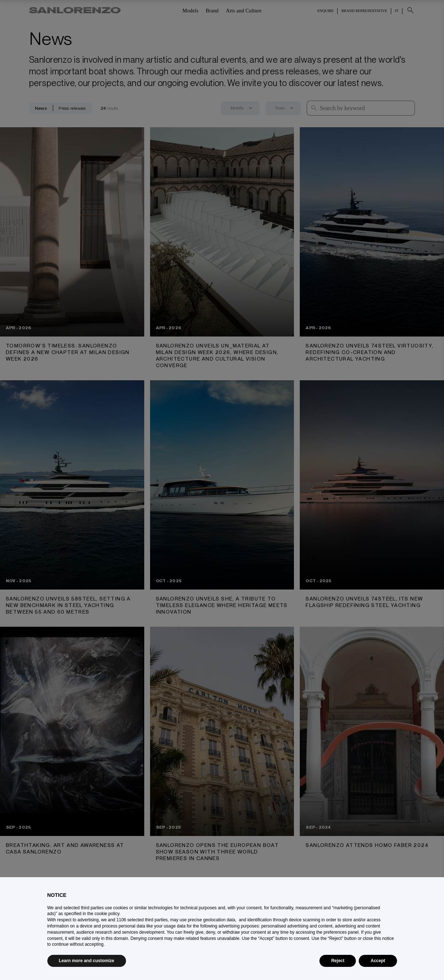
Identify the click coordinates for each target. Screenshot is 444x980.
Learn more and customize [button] (87, 961)
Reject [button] (338, 961)
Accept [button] (378, 961)
